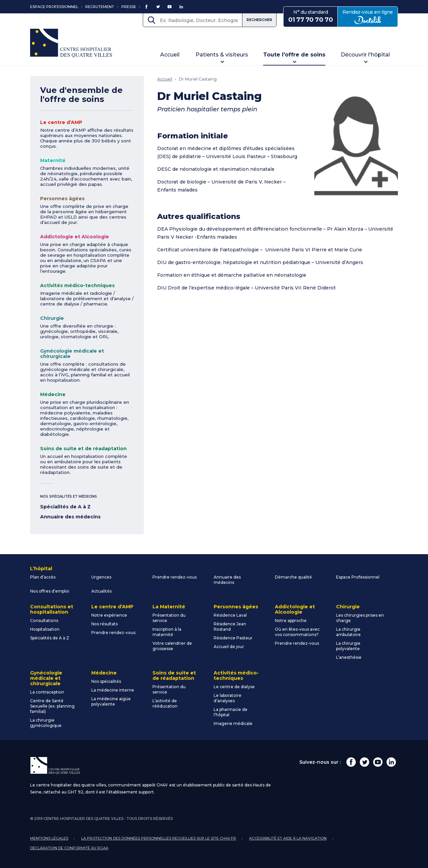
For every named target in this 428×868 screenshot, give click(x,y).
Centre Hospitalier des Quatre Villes (71, 43)
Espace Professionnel (54, 7)
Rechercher (259, 20)
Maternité (53, 160)
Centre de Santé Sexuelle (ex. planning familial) (52, 706)
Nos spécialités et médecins (69, 497)
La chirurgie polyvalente (348, 646)
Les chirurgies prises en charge (360, 618)
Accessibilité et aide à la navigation (288, 838)
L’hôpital (41, 569)
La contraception (47, 692)
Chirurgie (52, 318)
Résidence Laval (230, 615)
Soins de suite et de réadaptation (83, 449)
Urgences (101, 577)
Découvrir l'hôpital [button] (365, 55)
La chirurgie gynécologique (46, 723)
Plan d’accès (43, 577)
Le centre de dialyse (234, 687)
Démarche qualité (293, 577)
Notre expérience (109, 615)
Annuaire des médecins (70, 517)
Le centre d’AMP (61, 122)
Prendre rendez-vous (175, 577)
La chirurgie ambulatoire (348, 632)
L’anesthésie (349, 657)
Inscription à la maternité (167, 632)
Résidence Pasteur (233, 638)
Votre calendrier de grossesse (172, 646)
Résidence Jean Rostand (230, 627)
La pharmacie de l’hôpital (231, 712)
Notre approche (291, 621)
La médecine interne (113, 690)
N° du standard (310, 16)
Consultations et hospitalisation (52, 609)
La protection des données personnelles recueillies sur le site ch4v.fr (159, 838)
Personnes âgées (62, 199)
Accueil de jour (229, 647)
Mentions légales (49, 838)
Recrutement (100, 7)
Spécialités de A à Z (65, 507)
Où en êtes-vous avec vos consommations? (297, 632)
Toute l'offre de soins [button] (294, 55)
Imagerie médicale (233, 723)
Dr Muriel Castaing (198, 79)
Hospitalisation (45, 629)
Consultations (44, 621)
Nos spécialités (106, 681)
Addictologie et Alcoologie (75, 237)
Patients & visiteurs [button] (222, 55)
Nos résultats (104, 624)
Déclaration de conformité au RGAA (69, 848)
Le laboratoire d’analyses (228, 698)
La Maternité (169, 607)
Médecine (53, 394)
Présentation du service (169, 618)
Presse (129, 7)
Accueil (170, 55)
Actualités (101, 591)
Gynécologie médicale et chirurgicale (72, 354)
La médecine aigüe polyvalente (111, 701)
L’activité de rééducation (165, 703)
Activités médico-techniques (77, 285)
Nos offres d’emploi (50, 591)
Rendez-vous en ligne (370, 16)
